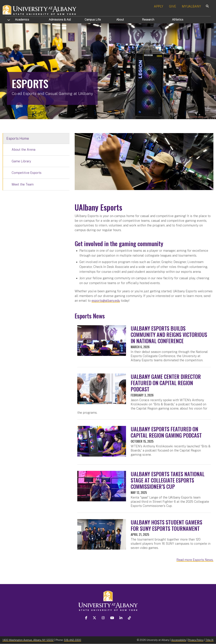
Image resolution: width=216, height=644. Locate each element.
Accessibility (179, 640)
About (120, 20)
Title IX (209, 640)
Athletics (178, 20)
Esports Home (18, 138)
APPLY (159, 6)
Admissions (60, 20)
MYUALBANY (191, 6)
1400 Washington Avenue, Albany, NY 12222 (28, 640)
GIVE (173, 6)
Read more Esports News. (195, 560)
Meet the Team (23, 184)
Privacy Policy (196, 640)
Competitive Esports (27, 173)
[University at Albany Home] (40, 9)
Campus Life (93, 20)
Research (148, 20)
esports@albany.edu (106, 301)
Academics (22, 20)
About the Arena (23, 150)
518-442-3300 (73, 640)
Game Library (21, 161)
